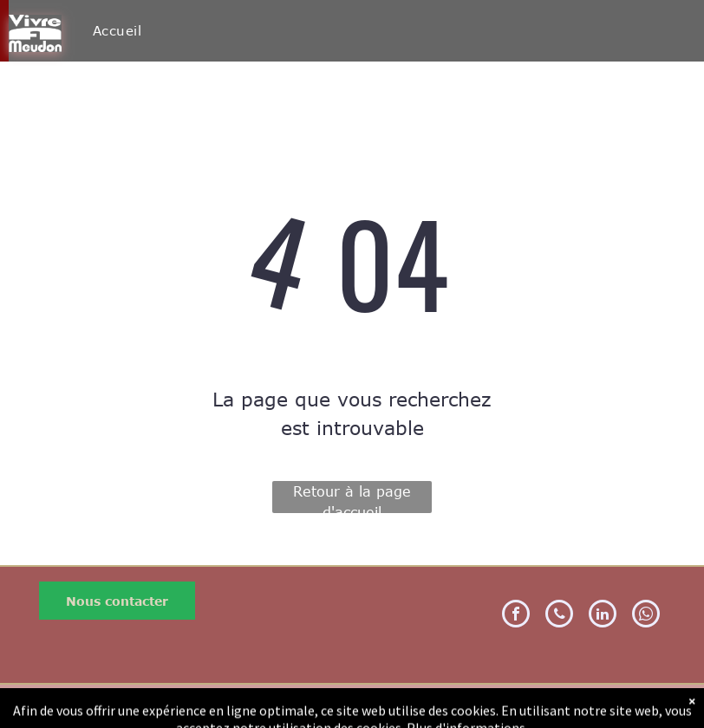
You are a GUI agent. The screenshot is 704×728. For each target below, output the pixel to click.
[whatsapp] (646, 616)
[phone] (559, 616)
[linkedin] (603, 616)
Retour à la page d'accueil (352, 498)
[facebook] (516, 616)
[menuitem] (117, 31)
